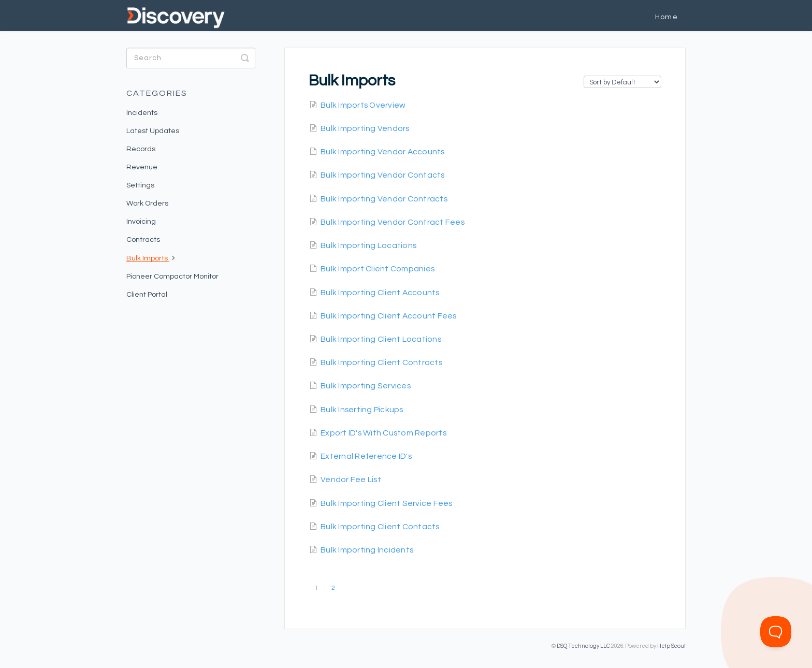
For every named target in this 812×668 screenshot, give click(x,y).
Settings (140, 185)
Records (141, 149)
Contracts (143, 240)
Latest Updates (153, 131)
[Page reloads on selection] (622, 82)
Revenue (142, 167)
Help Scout (671, 646)
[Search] (191, 58)
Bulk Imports (152, 257)
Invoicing (141, 222)
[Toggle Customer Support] (776, 632)
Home (666, 17)
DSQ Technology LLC (583, 646)
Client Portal (147, 295)
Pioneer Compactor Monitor (172, 277)
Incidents (142, 113)
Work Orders (147, 204)
